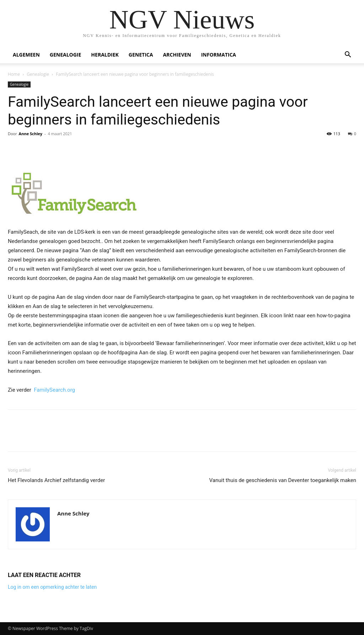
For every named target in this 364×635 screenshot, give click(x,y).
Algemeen (26, 55)
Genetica (141, 55)
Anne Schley (31, 134)
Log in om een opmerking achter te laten (52, 587)
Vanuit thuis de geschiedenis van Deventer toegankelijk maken (283, 480)
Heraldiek (105, 55)
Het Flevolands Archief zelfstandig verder (56, 480)
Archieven (177, 55)
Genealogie (66, 55)
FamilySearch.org (54, 390)
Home (14, 74)
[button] (348, 55)
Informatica (219, 55)
